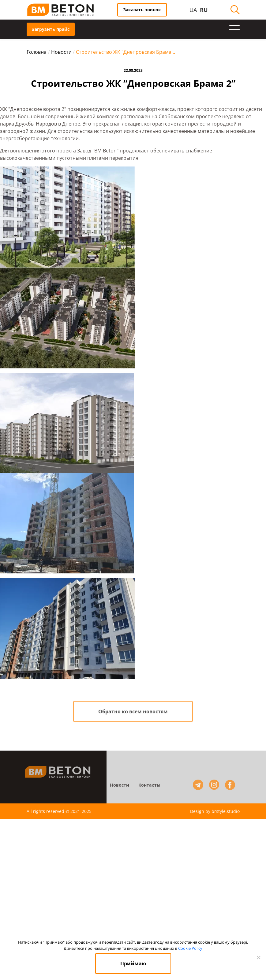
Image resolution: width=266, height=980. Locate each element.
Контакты (149, 786)
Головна (37, 52)
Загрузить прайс (51, 29)
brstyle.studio (226, 811)
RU (204, 10)
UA (193, 10)
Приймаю (133, 964)
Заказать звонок (142, 10)
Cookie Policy (190, 948)
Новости (120, 786)
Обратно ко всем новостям (133, 713)
